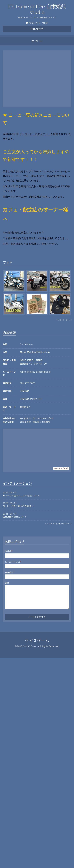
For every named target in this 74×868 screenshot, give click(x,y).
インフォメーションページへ (58, 524)
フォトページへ (64, 320)
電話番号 (10, 572)
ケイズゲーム (37, 641)
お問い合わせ (37, 29)
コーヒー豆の (32, 134)
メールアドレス (13, 562)
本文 (7, 583)
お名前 (9, 551)
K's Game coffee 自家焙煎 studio (37, 9)
